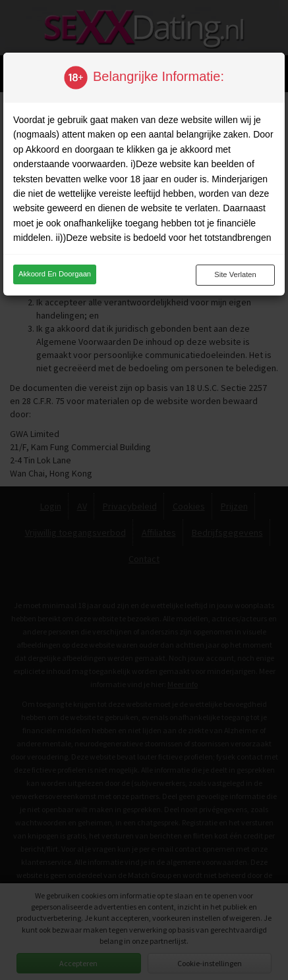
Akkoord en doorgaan (55, 274)
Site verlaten (235, 274)
